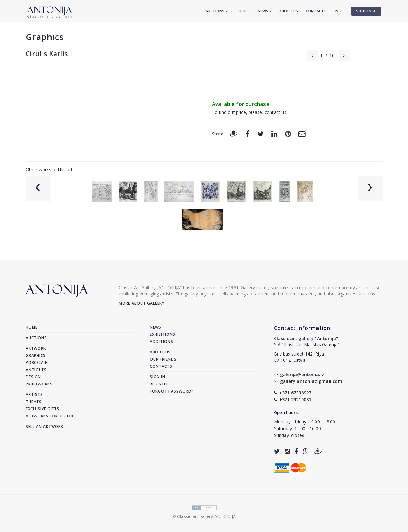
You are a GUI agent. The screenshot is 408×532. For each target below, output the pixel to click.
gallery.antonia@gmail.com (308, 381)
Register (159, 384)
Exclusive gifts (43, 409)
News (265, 11)
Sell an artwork (45, 427)
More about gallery (142, 303)
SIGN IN (366, 11)
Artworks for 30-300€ (51, 416)
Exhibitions (163, 334)
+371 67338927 (293, 393)
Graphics (45, 37)
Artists (34, 395)
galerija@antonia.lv (299, 374)
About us (289, 11)
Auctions (217, 11)
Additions (161, 341)
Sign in (158, 377)
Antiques (36, 370)
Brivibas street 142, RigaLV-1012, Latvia (299, 357)
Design (33, 377)
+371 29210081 (293, 400)
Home (32, 327)
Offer (243, 11)
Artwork (36, 348)
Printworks (39, 384)
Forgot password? (172, 391)
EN (338, 11)
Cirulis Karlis (47, 54)
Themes (34, 402)
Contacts (316, 11)
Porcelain (37, 363)
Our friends (163, 359)
